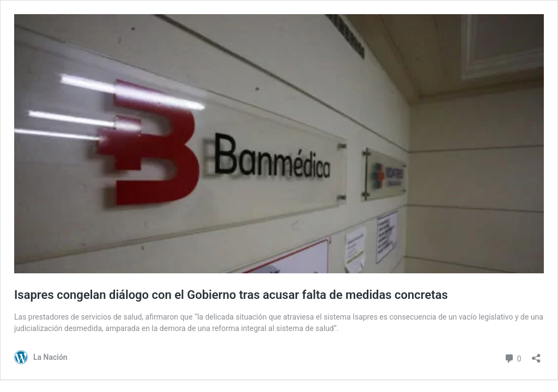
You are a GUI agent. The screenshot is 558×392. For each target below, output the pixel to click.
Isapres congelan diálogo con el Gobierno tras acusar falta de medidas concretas (231, 295)
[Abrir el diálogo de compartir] (536, 355)
